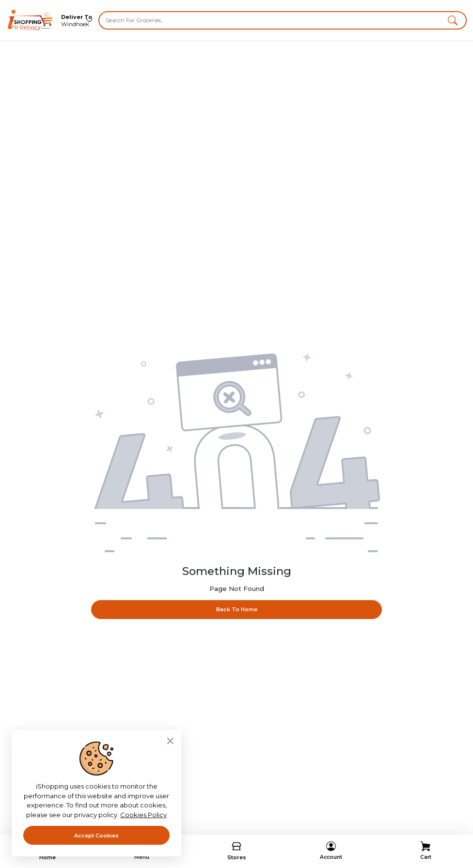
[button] (453, 20)
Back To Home (237, 609)
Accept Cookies (96, 836)
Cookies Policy (143, 815)
